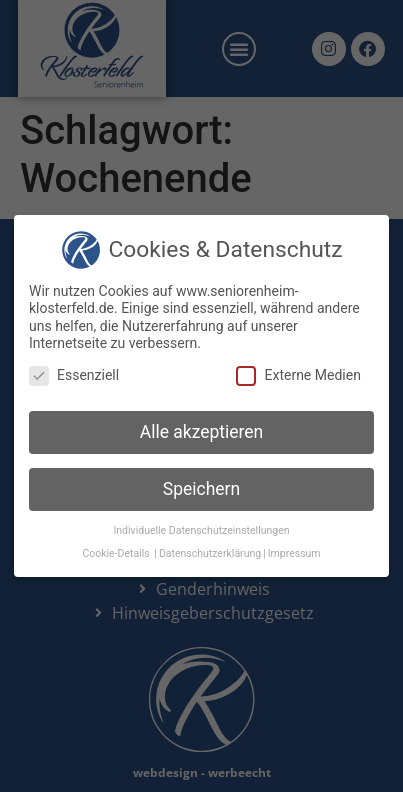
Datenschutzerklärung (210, 553)
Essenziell (74, 375)
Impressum (294, 553)
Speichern (201, 489)
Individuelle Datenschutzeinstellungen (201, 530)
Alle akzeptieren (202, 432)
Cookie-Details (115, 553)
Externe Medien (298, 375)
